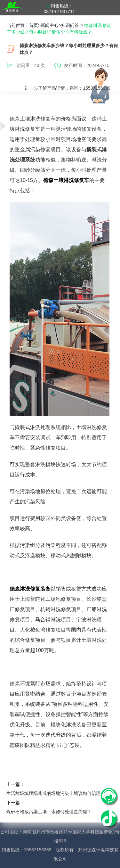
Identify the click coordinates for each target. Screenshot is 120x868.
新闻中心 (50, 25)
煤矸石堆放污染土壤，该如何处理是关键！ (49, 812)
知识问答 (70, 25)
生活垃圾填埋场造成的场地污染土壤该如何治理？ (56, 793)
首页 (34, 25)
